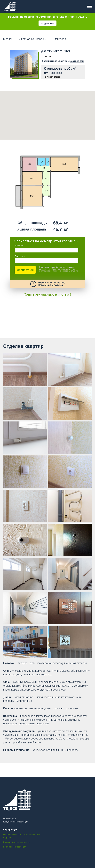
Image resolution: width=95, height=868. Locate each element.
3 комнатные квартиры (33, 39)
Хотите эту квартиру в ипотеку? (48, 294)
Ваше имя (20, 256)
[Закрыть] (91, 13)
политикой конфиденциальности (66, 271)
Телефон (19, 246)
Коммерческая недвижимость (17, 842)
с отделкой (77, 61)
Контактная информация (15, 847)
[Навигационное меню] (89, 7)
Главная (8, 39)
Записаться (25, 270)
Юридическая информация (16, 822)
